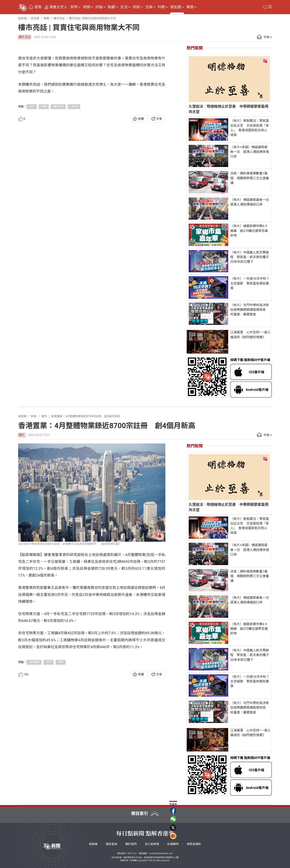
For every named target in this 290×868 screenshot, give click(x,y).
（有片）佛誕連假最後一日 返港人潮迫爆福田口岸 (250, 202)
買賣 (44, 185)
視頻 (87, 7)
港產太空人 (58, 7)
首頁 (38, 7)
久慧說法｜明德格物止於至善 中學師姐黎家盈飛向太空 (229, 109)
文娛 (149, 7)
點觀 (112, 7)
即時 (74, 7)
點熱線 (93, 844)
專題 (190, 7)
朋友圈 (176, 7)
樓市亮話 (25, 37)
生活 (124, 7)
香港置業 (35, 662)
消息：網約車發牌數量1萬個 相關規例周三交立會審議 (250, 178)
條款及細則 (194, 844)
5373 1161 (132, 853)
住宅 (32, 185)
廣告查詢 (112, 844)
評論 (99, 7)
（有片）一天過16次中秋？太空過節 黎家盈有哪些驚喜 (250, 283)
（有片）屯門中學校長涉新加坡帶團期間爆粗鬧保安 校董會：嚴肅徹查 (250, 310)
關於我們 (131, 844)
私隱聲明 (173, 844)
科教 (161, 7)
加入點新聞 (152, 844)
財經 (136, 7)
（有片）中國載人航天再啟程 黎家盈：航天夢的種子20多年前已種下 (250, 257)
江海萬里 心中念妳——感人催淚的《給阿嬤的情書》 (250, 335)
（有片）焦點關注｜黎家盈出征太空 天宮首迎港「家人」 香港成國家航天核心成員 (250, 128)
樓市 (22, 435)
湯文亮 (75, 185)
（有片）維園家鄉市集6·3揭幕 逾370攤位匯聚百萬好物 (249, 231)
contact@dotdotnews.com (161, 853)
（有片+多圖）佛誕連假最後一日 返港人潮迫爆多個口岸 (250, 152)
